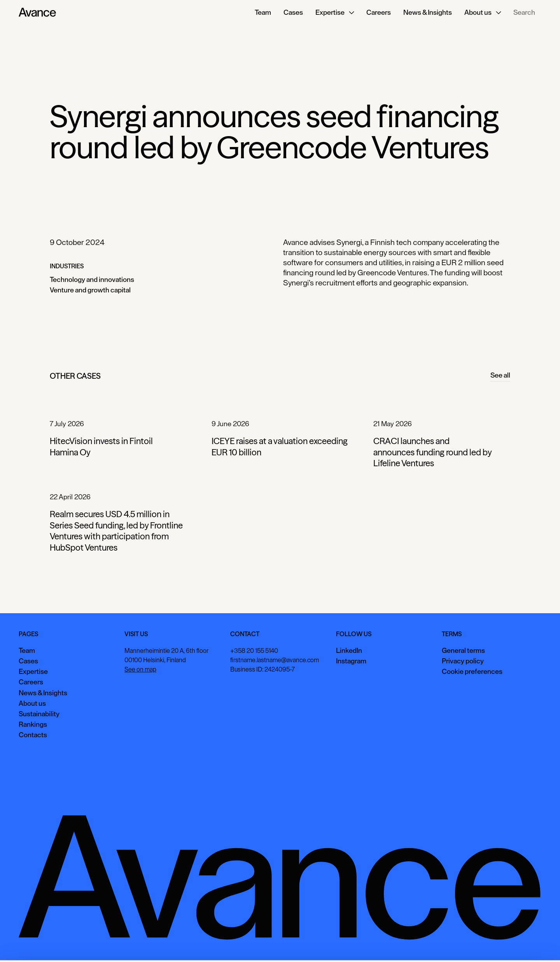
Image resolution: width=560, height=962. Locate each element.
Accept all (422, 944)
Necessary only (527, 944)
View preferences (471, 944)
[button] (335, 12)
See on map (140, 670)
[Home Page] (37, 12)
